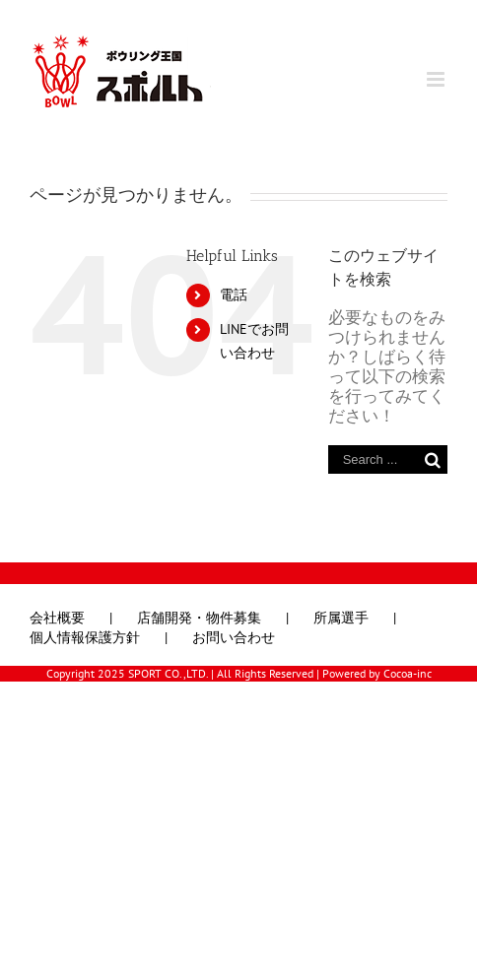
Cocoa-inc (408, 673)
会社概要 (57, 618)
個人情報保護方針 (85, 638)
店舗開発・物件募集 (199, 618)
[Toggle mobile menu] (437, 79)
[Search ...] (374, 459)
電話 (234, 294)
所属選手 (341, 618)
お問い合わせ (234, 638)
